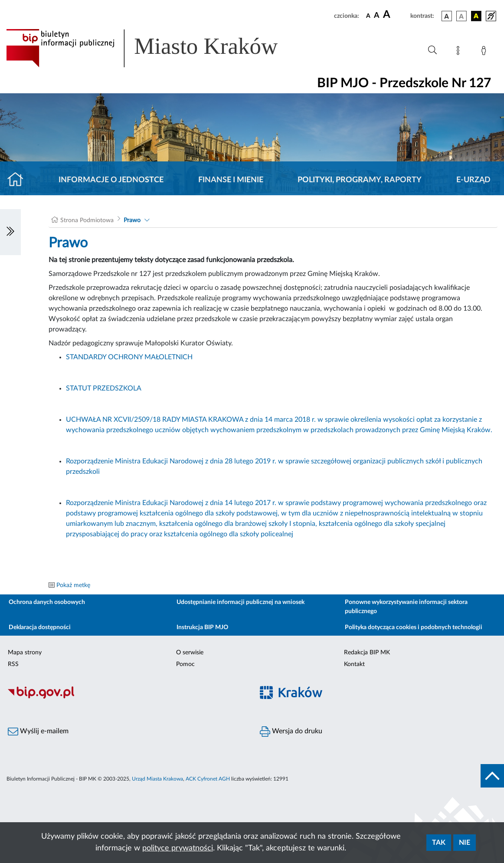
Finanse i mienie (231, 180)
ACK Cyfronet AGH (208, 779)
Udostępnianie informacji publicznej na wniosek (241, 602)
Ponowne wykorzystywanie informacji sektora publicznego (406, 607)
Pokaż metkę (73, 585)
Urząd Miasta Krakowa (157, 779)
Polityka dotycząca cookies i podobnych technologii (414, 627)
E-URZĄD (473, 180)
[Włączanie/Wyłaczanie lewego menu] (10, 232)
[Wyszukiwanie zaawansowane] (432, 50)
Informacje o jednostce (111, 180)
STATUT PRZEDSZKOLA (104, 388)
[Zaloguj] (485, 52)
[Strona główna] (19, 180)
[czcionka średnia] (377, 16)
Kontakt (354, 664)
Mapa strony (25, 653)
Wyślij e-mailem (38, 732)
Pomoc (185, 664)
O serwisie (190, 653)
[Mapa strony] (460, 52)
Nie (465, 843)
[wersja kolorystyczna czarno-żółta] (476, 16)
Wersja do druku (291, 732)
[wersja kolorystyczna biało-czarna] (461, 16)
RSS (13, 664)
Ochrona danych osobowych (47, 602)
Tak (439, 843)
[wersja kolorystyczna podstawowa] (447, 16)
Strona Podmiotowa (87, 220)
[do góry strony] (492, 776)
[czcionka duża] (395, 15)
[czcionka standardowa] (368, 16)
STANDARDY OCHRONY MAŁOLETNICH (129, 357)
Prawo (132, 220)
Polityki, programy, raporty (360, 180)
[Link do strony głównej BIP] (154, 48)
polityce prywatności (178, 848)
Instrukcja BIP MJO (202, 627)
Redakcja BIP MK (367, 653)
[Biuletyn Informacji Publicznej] (126, 697)
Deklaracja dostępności (40, 627)
